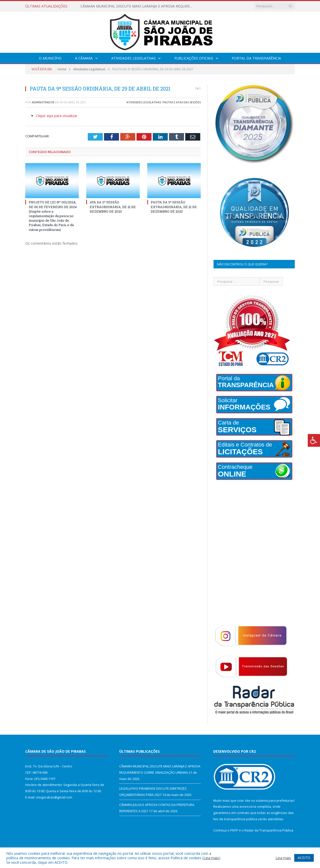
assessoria (248, 806)
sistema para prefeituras (275, 800)
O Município (50, 58)
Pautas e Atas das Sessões (182, 102)
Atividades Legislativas (133, 58)
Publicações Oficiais (194, 58)
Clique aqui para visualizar (56, 116)
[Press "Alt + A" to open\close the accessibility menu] (314, 440)
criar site (244, 800)
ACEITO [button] (304, 858)
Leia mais (211, 858)
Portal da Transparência (256, 58)
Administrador (43, 102)
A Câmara (84, 58)
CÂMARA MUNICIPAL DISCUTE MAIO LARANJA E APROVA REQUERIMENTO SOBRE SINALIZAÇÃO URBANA (138, 6)
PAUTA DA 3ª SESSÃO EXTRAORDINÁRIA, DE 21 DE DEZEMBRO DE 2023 (174, 207)
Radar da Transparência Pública (269, 830)
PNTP (234, 830)
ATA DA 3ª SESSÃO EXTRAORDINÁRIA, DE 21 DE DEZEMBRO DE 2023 (113, 207)
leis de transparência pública (235, 819)
